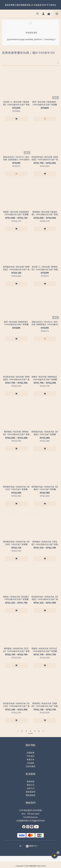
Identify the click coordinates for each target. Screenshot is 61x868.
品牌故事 (31, 753)
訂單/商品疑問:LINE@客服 (30, 810)
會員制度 (31, 781)
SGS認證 (31, 763)
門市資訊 (31, 756)
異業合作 (31, 759)
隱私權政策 (31, 795)
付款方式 (31, 788)
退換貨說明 (31, 792)
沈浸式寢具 (31, 766)
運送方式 (31, 785)
